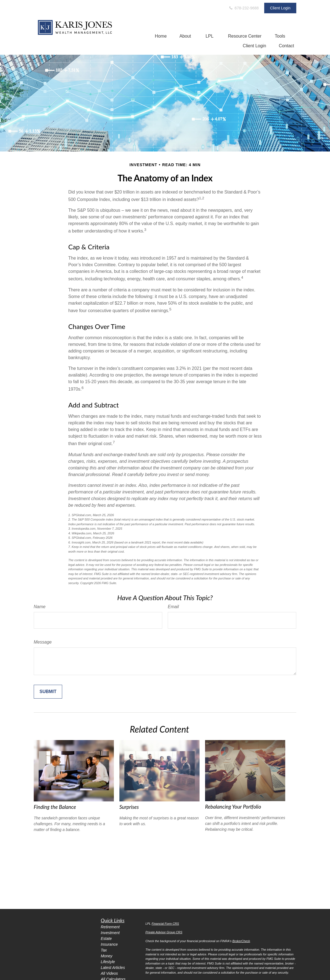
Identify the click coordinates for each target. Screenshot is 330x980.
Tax (104, 950)
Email (173, 607)
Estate (106, 939)
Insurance (109, 944)
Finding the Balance (55, 807)
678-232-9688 (244, 8)
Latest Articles (113, 968)
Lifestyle (108, 962)
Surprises (129, 807)
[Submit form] (48, 692)
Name (40, 607)
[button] (161, 36)
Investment (110, 933)
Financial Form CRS (165, 924)
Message (43, 642)
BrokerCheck (241, 941)
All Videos (109, 973)
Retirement (110, 927)
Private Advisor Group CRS (164, 932)
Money (107, 956)
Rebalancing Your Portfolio (233, 807)
